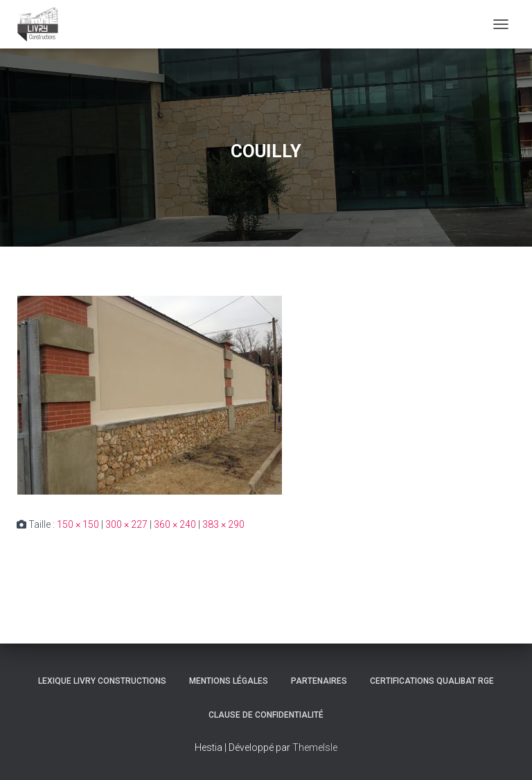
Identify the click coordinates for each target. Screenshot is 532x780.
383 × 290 (223, 524)
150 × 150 (78, 524)
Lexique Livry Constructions (102, 681)
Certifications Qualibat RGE (432, 681)
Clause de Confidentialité (266, 715)
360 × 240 (175, 524)
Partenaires (319, 681)
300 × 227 (126, 524)
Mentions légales (229, 681)
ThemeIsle (315, 747)
